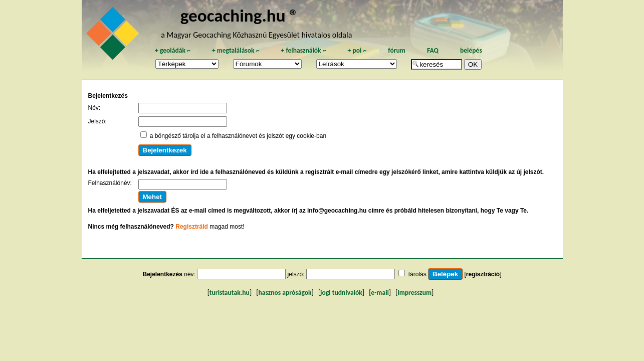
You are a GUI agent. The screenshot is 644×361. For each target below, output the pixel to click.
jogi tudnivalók (341, 293)
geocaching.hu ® (240, 15)
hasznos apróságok (285, 293)
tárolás (417, 274)
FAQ (433, 50)
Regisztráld (192, 227)
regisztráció (483, 274)
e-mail (380, 293)
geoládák (173, 50)
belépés (471, 50)
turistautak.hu (230, 293)
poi (357, 50)
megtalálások (236, 50)
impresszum (414, 293)
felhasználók (303, 50)
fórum (397, 50)
